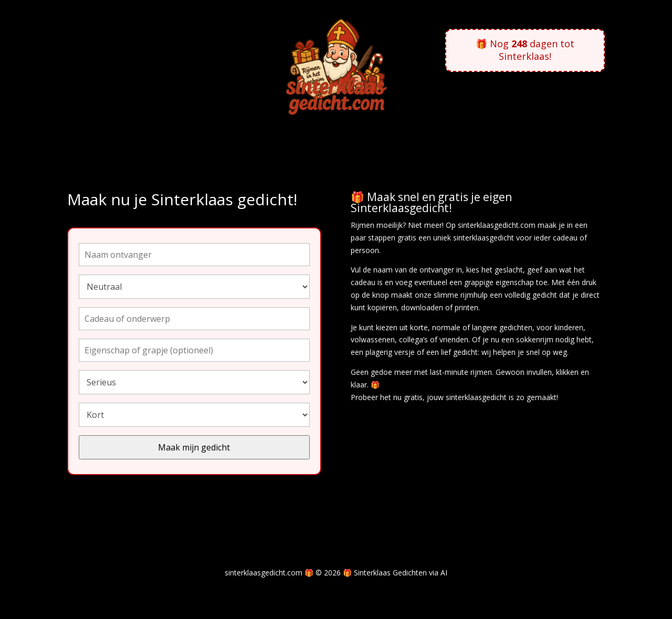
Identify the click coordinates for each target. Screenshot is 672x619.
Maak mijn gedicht (194, 447)
